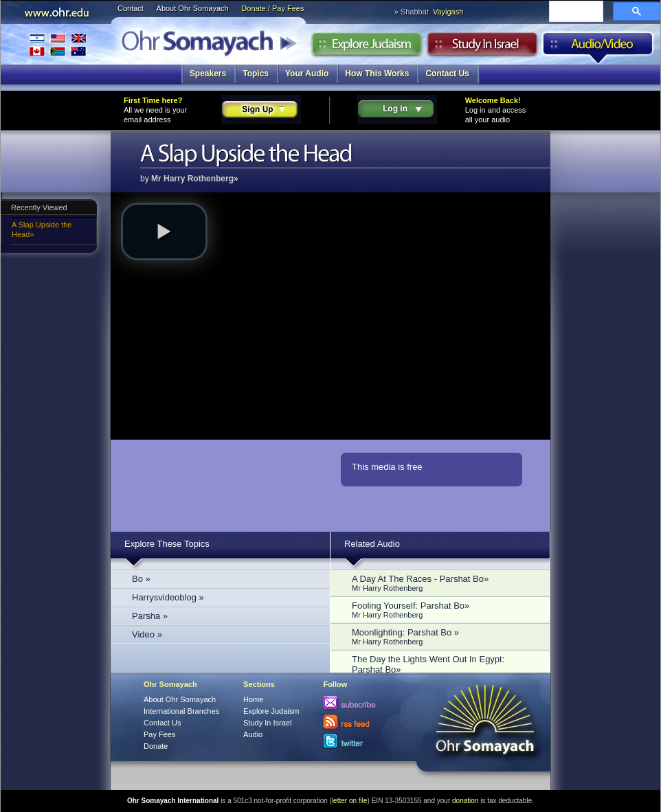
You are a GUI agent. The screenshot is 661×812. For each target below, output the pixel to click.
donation (465, 801)
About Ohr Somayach (193, 8)
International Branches (58, 44)
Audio (598, 47)
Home (253, 699)
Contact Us (447, 74)
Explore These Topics (167, 544)
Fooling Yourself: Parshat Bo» (444, 610)
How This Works (377, 74)
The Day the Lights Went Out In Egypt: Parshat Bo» (444, 668)
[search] (575, 12)
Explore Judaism (367, 47)
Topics (256, 74)
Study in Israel (482, 47)
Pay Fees (159, 734)
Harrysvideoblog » (168, 597)
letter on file (350, 801)
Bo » (141, 579)
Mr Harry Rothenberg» (195, 179)
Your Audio (307, 74)
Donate (156, 746)
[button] (164, 232)
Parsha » (150, 616)
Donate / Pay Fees (272, 8)
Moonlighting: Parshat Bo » (444, 636)
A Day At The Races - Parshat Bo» (444, 583)
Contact (131, 8)
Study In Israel (267, 723)
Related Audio (372, 544)
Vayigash (448, 12)
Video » (147, 634)
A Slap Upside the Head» (42, 229)
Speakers (208, 74)
